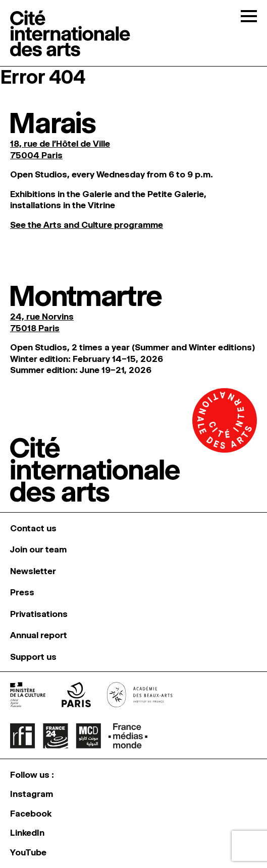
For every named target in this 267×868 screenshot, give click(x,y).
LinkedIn (27, 833)
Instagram (32, 794)
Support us (33, 657)
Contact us (33, 528)
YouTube (28, 852)
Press (22, 592)
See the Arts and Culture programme (87, 225)
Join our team (38, 549)
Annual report (39, 635)
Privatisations (39, 614)
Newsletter (33, 571)
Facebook (31, 814)
